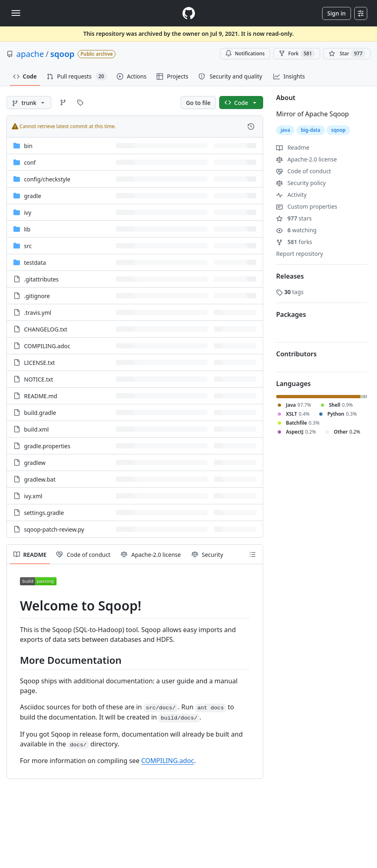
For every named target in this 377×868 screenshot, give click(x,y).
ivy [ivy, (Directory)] (28, 213)
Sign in (337, 13)
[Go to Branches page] (63, 103)
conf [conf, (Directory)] (30, 162)
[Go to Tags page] (80, 103)
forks (294, 242)
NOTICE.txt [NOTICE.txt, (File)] (39, 379)
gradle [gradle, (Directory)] (33, 196)
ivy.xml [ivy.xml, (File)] (33, 496)
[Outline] (253, 554)
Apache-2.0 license (306, 159)
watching (296, 230)
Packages (291, 314)
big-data (311, 130)
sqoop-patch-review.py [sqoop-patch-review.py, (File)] (54, 529)
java (285, 130)
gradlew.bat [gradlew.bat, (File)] (40, 479)
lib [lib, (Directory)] (27, 229)
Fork (297, 54)
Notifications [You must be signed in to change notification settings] (245, 53)
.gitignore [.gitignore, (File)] (37, 296)
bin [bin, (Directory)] (28, 146)
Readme (293, 147)
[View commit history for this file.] (251, 126)
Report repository (300, 254)
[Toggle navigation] (16, 13)
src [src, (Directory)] (28, 246)
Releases (290, 276)
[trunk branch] (29, 103)
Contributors (296, 354)
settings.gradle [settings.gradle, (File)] (44, 513)
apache (30, 54)
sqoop (62, 54)
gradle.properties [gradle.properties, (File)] (47, 446)
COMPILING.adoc (168, 761)
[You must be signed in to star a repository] (347, 54)
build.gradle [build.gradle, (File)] (40, 413)
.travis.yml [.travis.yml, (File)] (38, 313)
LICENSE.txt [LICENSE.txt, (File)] (39, 363)
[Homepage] (189, 13)
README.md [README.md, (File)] (41, 396)
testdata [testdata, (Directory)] (35, 263)
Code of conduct (304, 171)
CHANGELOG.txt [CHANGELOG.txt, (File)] (46, 329)
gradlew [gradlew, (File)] (35, 463)
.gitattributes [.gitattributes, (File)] (41, 279)
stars (294, 218)
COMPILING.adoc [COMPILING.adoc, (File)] (47, 346)
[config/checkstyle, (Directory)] (47, 179)
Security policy (301, 183)
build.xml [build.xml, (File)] (36, 429)
